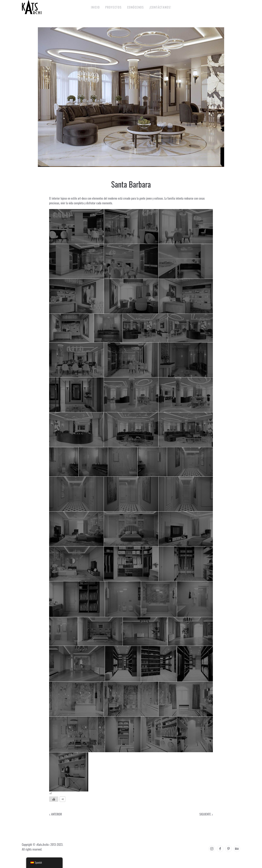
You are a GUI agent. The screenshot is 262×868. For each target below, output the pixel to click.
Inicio (95, 7)
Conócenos (136, 7)
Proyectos (114, 7)
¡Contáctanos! (160, 7)
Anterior (55, 814)
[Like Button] (54, 799)
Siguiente (206, 814)
